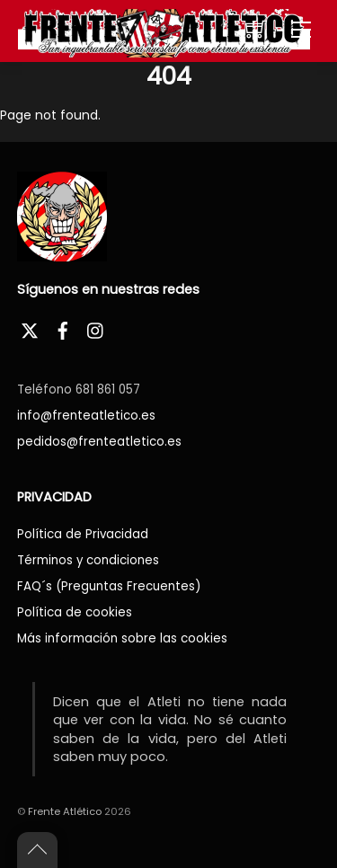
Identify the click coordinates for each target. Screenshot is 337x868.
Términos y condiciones (88, 560)
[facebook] (63, 328)
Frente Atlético (65, 811)
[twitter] (30, 328)
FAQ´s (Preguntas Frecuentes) (109, 586)
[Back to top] (37, 850)
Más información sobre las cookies (122, 638)
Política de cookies (75, 612)
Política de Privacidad (83, 534)
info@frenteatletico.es (86, 416)
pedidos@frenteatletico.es (99, 442)
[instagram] (96, 328)
